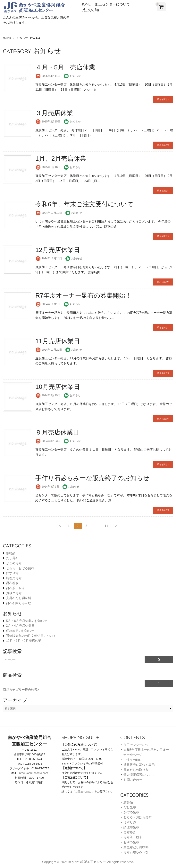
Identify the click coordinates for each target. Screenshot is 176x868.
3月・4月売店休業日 (20, 626)
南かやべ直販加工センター (87, 862)
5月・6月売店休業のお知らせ (27, 621)
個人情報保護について (139, 774)
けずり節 (12, 573)
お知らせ (75, 76)
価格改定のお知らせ (20, 631)
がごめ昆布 (14, 563)
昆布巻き (12, 583)
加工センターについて (113, 4)
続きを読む (163, 99)
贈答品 (11, 553)
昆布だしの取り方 (136, 770)
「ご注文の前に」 (83, 791)
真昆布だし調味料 (19, 598)
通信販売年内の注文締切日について (31, 636)
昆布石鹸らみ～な (19, 603)
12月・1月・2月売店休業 (24, 641)
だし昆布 (12, 558)
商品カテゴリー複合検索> (21, 689)
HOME (86, 4)
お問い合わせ (133, 780)
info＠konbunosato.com (33, 773)
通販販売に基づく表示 (139, 765)
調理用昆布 (14, 578)
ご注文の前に (91, 10)
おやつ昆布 (14, 593)
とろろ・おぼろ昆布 (20, 568)
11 (106, 526)
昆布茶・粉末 (15, 588)
